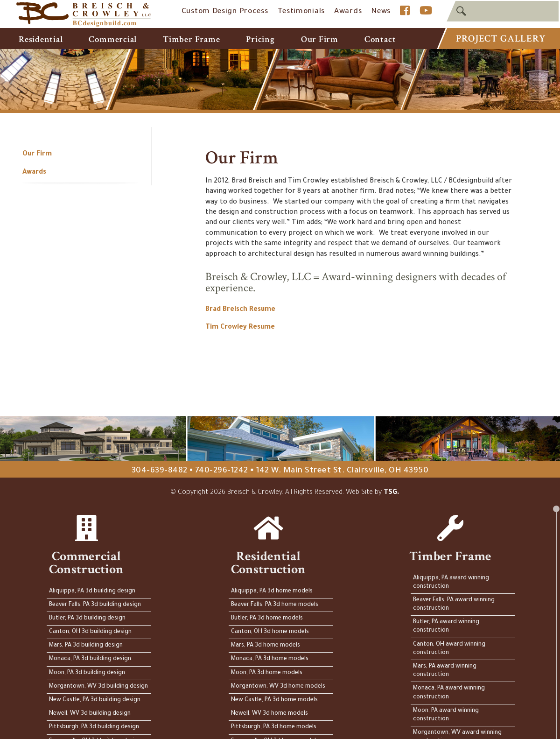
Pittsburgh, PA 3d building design (94, 727)
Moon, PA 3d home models (267, 673)
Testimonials (301, 12)
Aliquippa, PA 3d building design (92, 591)
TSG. (392, 493)
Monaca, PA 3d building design (90, 659)
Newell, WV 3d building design (90, 714)
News (381, 12)
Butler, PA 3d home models (267, 619)
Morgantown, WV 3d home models (278, 687)
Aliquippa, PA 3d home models (272, 591)
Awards (348, 12)
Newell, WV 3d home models (269, 714)
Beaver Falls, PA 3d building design (95, 605)
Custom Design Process (225, 12)
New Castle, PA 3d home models (274, 700)
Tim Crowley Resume (240, 328)
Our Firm (320, 39)
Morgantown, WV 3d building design (98, 687)
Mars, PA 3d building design (86, 646)
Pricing (260, 39)
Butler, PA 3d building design (87, 619)
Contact (380, 39)
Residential (41, 39)
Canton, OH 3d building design (90, 632)
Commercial (113, 39)
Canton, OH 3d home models (270, 632)
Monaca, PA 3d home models (270, 659)
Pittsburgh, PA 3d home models (274, 727)
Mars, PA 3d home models (266, 646)
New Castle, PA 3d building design (95, 700)
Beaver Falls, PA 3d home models (275, 605)
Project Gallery (500, 39)
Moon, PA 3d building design (87, 673)
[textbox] (503, 11)
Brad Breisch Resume (240, 310)
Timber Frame (191, 39)
